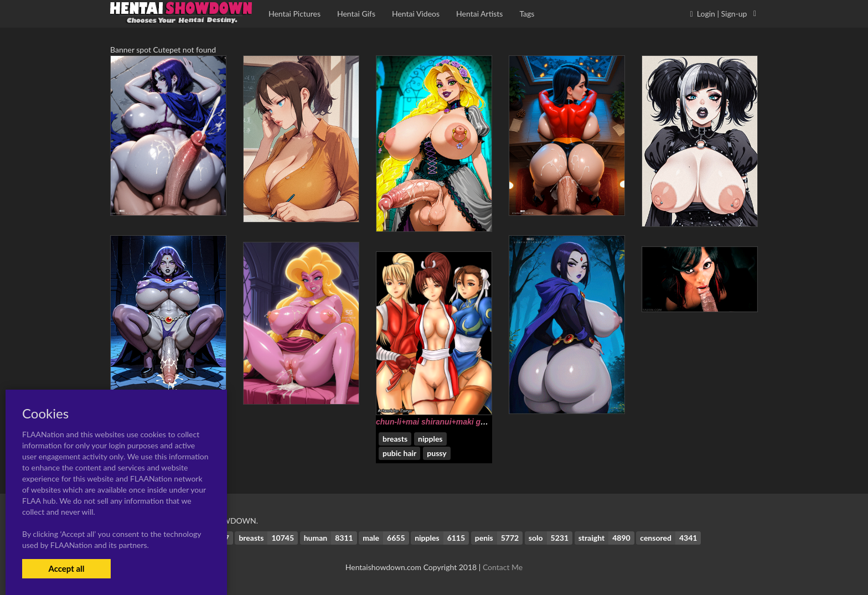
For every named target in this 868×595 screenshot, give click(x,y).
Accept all (66, 568)
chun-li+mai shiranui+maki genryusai (444, 422)
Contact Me (503, 567)
